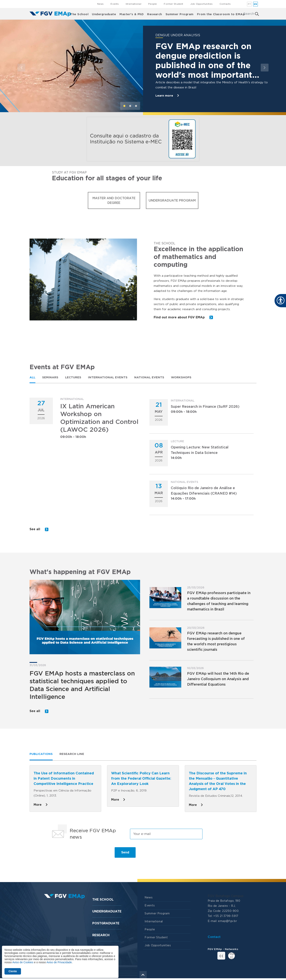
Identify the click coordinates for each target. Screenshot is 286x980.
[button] (21, 67)
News (100, 4)
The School (79, 14)
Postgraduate (106, 925)
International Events (108, 377)
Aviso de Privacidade (59, 962)
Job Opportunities (201, 4)
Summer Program (180, 14)
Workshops (181, 377)
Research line (72, 756)
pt (249, 4)
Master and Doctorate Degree (114, 201)
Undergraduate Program (172, 201)
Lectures (73, 377)
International (133, 4)
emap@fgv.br (227, 923)
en (255, 4)
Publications (41, 756)
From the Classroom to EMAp (221, 14)
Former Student (174, 4)
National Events (149, 377)
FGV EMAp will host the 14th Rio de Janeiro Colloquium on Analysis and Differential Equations (218, 680)
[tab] (32, 377)
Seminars (50, 377)
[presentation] (79, 856)
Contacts (225, 4)
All (32, 377)
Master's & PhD (132, 14)
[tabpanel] (143, 465)
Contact (214, 939)
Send (125, 854)
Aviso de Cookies (23, 962)
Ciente (13, 971)
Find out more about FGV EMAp (184, 317)
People (153, 4)
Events (115, 4)
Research (155, 14)
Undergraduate (104, 14)
